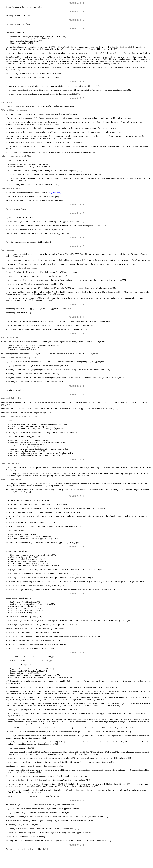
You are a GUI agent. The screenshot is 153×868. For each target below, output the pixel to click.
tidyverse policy (55, 197)
